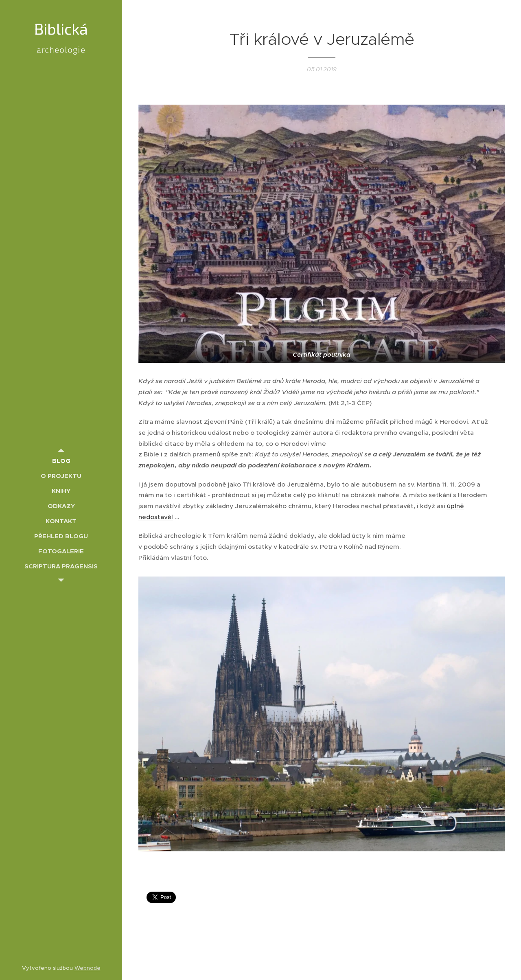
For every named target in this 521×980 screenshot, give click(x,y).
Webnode (88, 968)
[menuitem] (61, 461)
